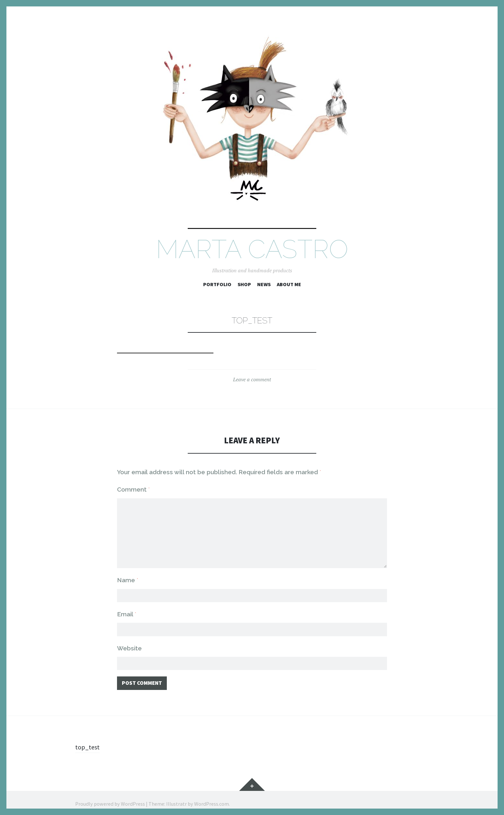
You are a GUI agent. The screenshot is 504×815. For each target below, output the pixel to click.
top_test (88, 739)
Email (127, 605)
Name (128, 571)
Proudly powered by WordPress (110, 796)
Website (129, 639)
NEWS (264, 284)
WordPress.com (212, 796)
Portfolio (217, 284)
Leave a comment (252, 379)
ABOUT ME (289, 284)
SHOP (244, 284)
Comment (133, 489)
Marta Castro (252, 249)
